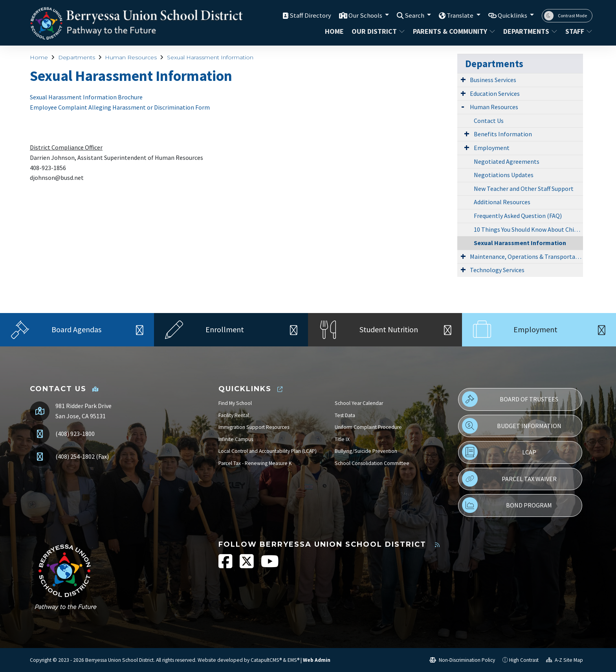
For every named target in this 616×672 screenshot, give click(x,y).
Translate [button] (460, 15)
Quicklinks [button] (513, 15)
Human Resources (131, 57)
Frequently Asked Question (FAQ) (518, 216)
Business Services (493, 80)
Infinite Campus (236, 439)
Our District (377, 31)
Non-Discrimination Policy (462, 660)
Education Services (495, 93)
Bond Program (507, 505)
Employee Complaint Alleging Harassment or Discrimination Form (120, 107)
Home (334, 31)
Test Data (345, 415)
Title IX (342, 439)
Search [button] (415, 15)
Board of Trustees (510, 399)
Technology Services (497, 270)
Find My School (235, 403)
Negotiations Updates (504, 175)
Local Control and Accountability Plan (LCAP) (268, 451)
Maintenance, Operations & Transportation (526, 256)
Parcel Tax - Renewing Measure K (255, 463)
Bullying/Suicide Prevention (366, 451)
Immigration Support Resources (254, 427)
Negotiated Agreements (507, 161)
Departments (529, 31)
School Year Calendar (359, 403)
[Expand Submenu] (463, 79)
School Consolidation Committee (372, 463)
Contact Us (489, 121)
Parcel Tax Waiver (509, 479)
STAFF (577, 31)
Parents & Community (452, 31)
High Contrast (524, 660)
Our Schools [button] (365, 15)
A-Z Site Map (565, 660)
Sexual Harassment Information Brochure (86, 97)
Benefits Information (503, 134)
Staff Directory (310, 15)
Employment (492, 148)
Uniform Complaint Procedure (368, 427)
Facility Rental (234, 415)
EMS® (293, 660)
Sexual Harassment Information (210, 57)
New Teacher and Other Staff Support (524, 189)
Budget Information (511, 426)
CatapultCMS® (266, 660)
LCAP (499, 452)
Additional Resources (502, 202)
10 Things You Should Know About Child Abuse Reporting (528, 229)
